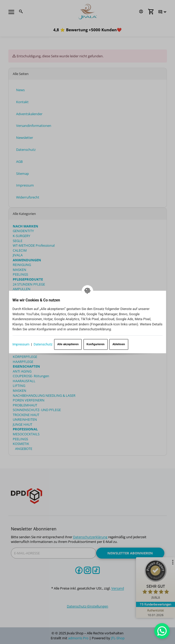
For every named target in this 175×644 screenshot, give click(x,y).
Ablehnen (119, 344)
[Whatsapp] (162, 631)
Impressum (21, 344)
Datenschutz (43, 344)
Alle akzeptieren (68, 344)
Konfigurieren (96, 344)
